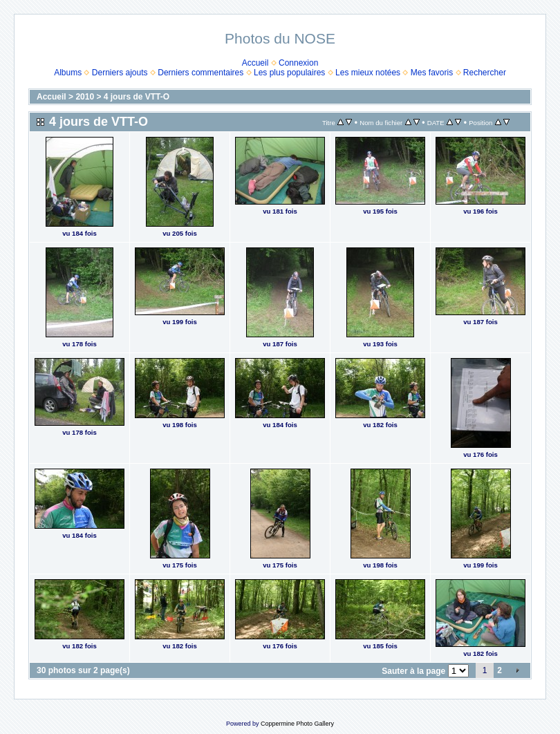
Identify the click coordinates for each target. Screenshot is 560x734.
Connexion (298, 63)
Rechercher (485, 73)
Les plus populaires (289, 73)
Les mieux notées (368, 73)
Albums (68, 73)
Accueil (255, 63)
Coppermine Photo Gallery (297, 724)
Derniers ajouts (120, 73)
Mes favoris (432, 73)
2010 (85, 97)
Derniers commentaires (200, 73)
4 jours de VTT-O (137, 97)
